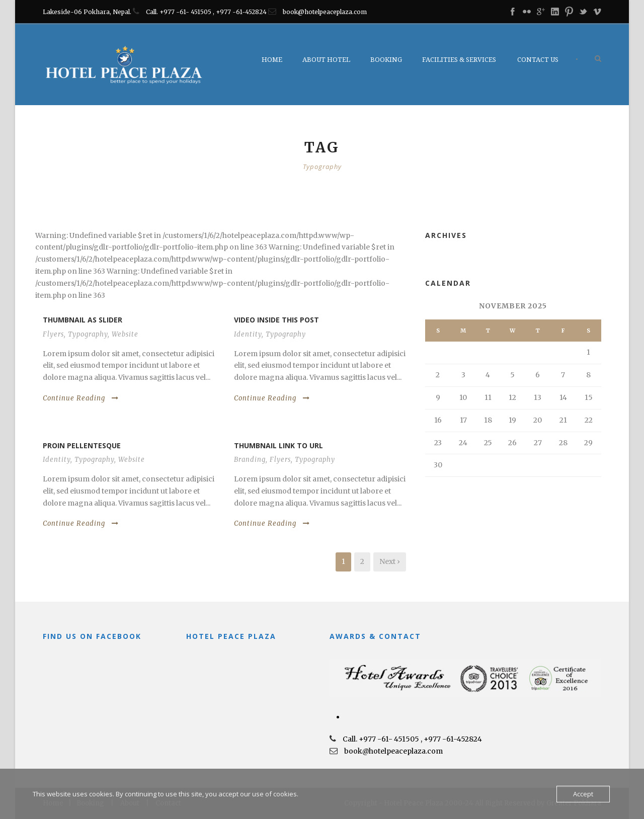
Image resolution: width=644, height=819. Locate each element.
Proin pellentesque (82, 445)
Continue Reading (81, 398)
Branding (250, 460)
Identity (248, 334)
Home (272, 60)
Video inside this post (276, 320)
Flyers (53, 334)
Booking (386, 60)
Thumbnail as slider (83, 320)
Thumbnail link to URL (278, 445)
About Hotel (326, 60)
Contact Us (538, 60)
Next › (390, 561)
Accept (583, 794)
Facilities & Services (459, 60)
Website (125, 334)
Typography (88, 334)
